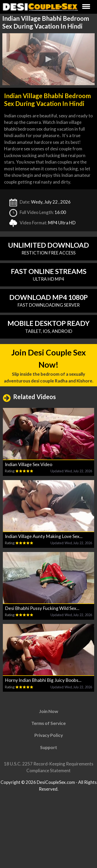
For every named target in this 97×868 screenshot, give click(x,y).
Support (49, 751)
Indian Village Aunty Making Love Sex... (44, 540)
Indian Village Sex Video (29, 468)
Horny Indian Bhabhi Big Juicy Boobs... (43, 684)
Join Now (49, 715)
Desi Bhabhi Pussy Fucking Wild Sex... (42, 612)
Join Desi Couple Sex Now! (49, 368)
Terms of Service (48, 727)
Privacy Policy (49, 739)
